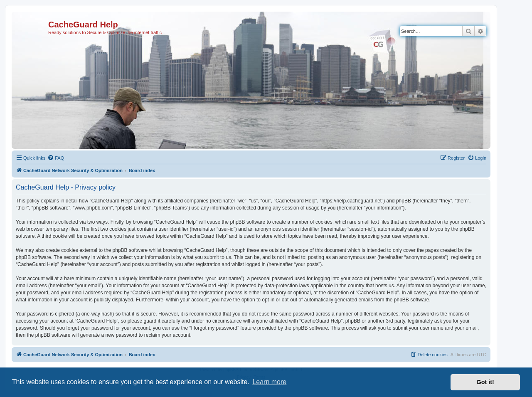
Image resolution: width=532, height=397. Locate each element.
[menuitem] (56, 158)
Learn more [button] (269, 382)
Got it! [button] (485, 382)
